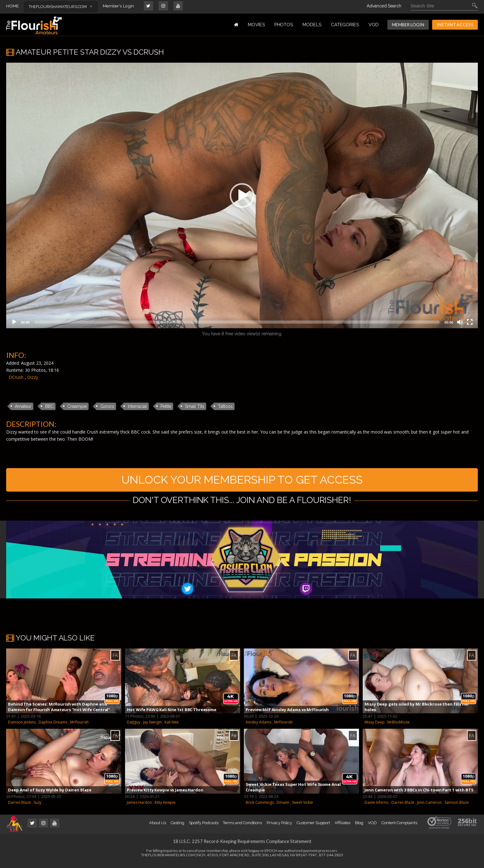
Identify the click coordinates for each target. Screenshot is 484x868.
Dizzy (33, 377)
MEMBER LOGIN (408, 25)
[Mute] (460, 322)
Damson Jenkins (22, 727)
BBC (49, 406)
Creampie (77, 406)
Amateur (23, 406)
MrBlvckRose (398, 727)
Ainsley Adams (259, 727)
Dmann (283, 807)
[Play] (14, 322)
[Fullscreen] (470, 322)
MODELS (312, 25)
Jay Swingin (152, 727)
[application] (242, 195)
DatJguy (134, 727)
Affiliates (342, 827)
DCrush (16, 377)
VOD (374, 25)
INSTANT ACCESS (455, 25)
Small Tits (195, 406)
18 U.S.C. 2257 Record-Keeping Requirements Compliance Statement (242, 846)
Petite (166, 406)
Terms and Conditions (242, 827)
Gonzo (107, 406)
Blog (359, 827)
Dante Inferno (377, 807)
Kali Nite (172, 727)
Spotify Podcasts (204, 827)
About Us (157, 827)
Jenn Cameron (429, 807)
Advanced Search (384, 6)
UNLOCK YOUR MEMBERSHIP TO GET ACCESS (242, 482)
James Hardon (139, 807)
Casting (177, 827)
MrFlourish (79, 727)
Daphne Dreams (53, 727)
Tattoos (225, 406)
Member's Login (119, 6)
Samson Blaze (457, 807)
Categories (345, 25)
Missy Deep (375, 727)
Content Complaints (399, 827)
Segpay (254, 855)
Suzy (38, 807)
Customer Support (313, 827)
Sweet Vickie (302, 807)
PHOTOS (284, 25)
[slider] (237, 322)
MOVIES (256, 25)
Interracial (137, 406)
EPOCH (271, 855)
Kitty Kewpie (165, 807)
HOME (13, 6)
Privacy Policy (279, 827)
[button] (242, 195)
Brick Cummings (260, 807)
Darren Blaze (19, 807)
